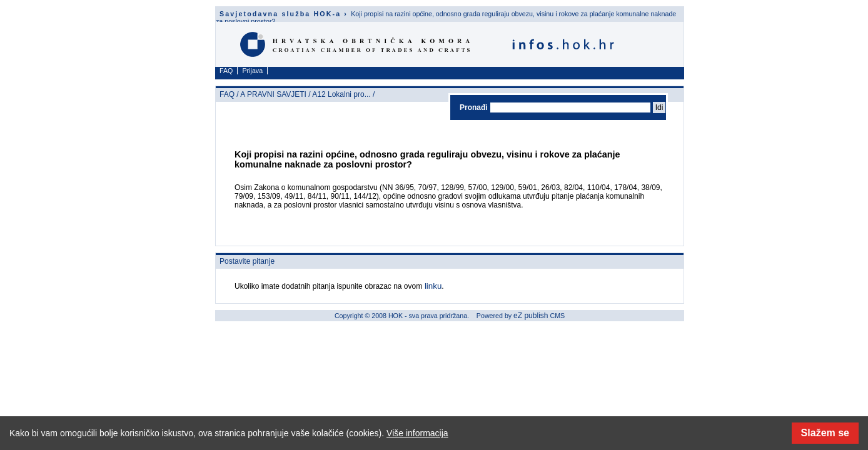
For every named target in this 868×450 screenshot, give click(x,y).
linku (432, 286)
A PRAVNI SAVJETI (273, 94)
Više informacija (417, 433)
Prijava (253, 71)
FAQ (226, 71)
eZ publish (531, 316)
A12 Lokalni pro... (341, 94)
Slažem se (825, 433)
